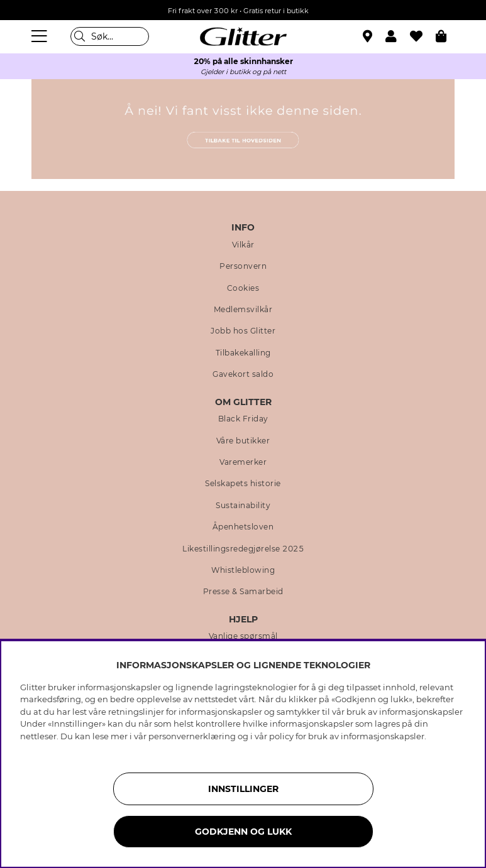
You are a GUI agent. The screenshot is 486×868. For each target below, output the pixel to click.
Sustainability (243, 506)
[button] (398, 36)
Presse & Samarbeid (243, 592)
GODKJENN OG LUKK (243, 832)
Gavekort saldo (243, 374)
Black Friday (243, 419)
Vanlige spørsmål (243, 636)
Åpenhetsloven (243, 527)
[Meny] (41, 36)
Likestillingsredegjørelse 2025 (243, 549)
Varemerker (243, 462)
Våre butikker (243, 441)
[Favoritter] (423, 36)
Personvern (243, 266)
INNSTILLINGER (243, 789)
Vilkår (243, 245)
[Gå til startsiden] (243, 36)
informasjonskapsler (383, 736)
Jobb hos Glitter (243, 331)
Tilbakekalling (243, 353)
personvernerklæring (192, 736)
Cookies (243, 288)
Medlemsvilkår (243, 310)
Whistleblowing (243, 570)
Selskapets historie (243, 484)
